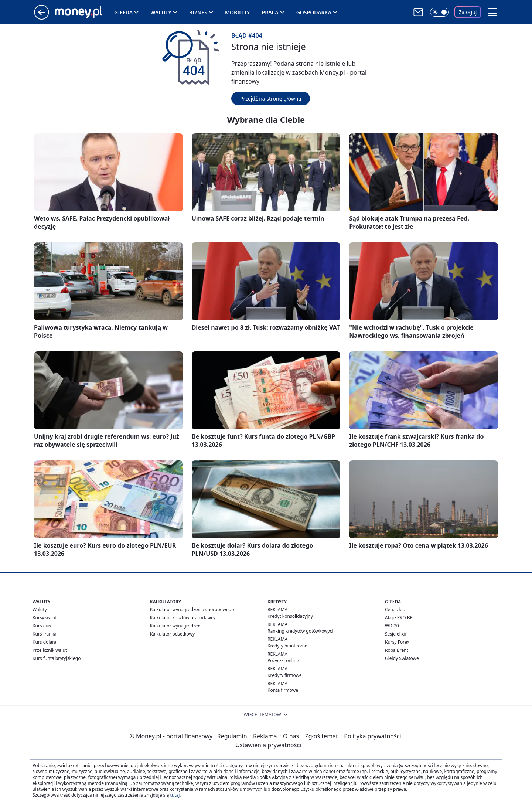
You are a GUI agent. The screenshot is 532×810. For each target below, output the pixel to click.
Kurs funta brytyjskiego (57, 658)
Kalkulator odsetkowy (172, 634)
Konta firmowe (283, 690)
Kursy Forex (397, 642)
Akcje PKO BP (399, 618)
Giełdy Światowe (402, 658)
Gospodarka (314, 12)
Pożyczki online (283, 661)
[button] (492, 12)
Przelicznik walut (50, 650)
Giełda (123, 12)
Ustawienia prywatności (267, 745)
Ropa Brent (397, 650)
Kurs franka (45, 634)
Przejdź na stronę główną (271, 98)
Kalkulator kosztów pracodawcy (183, 618)
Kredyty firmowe (285, 675)
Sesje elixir (396, 634)
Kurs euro (43, 626)
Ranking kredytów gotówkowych (301, 631)
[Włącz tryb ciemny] (439, 12)
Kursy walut (45, 618)
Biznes (198, 12)
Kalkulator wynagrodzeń (175, 626)
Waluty (161, 12)
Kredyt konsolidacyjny (290, 616)
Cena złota (396, 610)
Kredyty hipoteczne (287, 646)
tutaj (175, 795)
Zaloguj (468, 12)
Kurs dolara (45, 642)
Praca (270, 12)
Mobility (238, 12)
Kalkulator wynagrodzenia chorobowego (192, 610)
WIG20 (392, 626)
